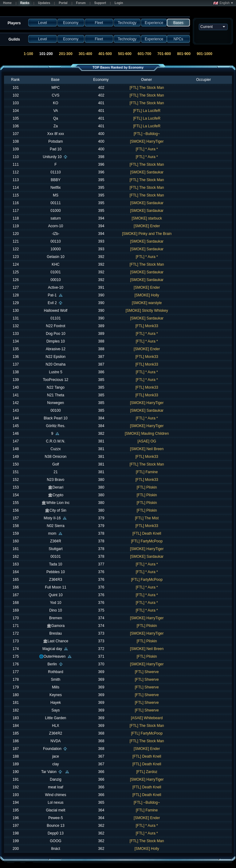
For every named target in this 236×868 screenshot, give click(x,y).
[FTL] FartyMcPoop (147, 541)
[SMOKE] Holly (147, 295)
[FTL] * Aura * (147, 149)
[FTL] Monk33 (147, 326)
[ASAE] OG (147, 441)
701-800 (164, 54)
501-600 (125, 54)
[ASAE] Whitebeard (147, 718)
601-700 (144, 54)
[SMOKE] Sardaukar (147, 172)
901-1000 (205, 54)
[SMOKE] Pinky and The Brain (147, 234)
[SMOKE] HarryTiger (147, 141)
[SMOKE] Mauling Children (147, 434)
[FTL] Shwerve (147, 672)
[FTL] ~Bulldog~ (147, 134)
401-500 (105, 54)
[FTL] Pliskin (147, 487)
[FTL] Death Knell (147, 533)
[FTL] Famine (147, 472)
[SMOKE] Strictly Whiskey (147, 311)
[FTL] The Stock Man (147, 88)
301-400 (85, 54)
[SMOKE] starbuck (147, 218)
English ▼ (223, 3)
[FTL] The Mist (147, 518)
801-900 (184, 54)
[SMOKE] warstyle (147, 303)
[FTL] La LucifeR (147, 111)
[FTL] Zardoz (147, 772)
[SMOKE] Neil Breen (147, 449)
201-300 (66, 54)
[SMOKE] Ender (147, 226)
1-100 (28, 54)
